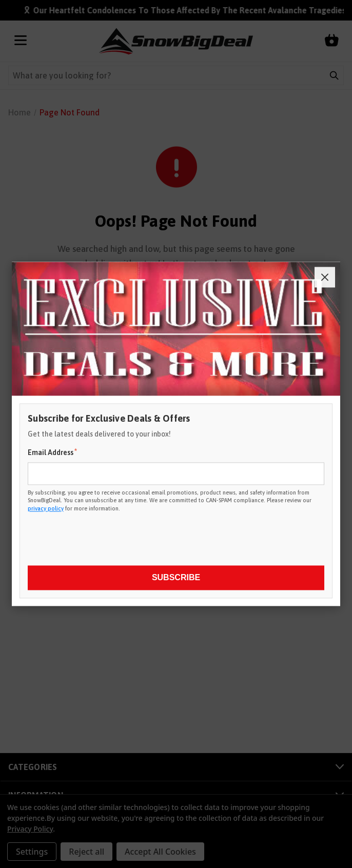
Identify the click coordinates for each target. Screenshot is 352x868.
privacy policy (46, 508)
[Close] (325, 277)
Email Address (52, 452)
